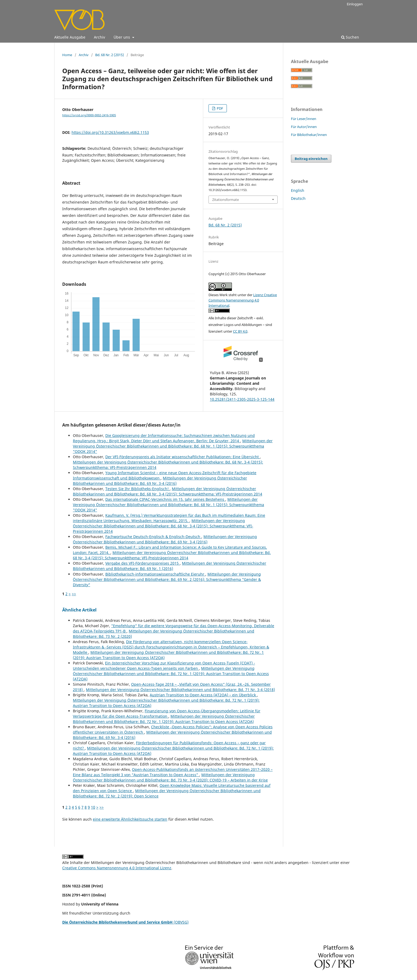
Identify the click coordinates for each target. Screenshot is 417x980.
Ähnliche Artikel (79, 610)
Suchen (350, 37)
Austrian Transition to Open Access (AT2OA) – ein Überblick (203, 695)
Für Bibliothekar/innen (309, 135)
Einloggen (355, 4)
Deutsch (298, 198)
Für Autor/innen (304, 127)
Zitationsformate (226, 200)
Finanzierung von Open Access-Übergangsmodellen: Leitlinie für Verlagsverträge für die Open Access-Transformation (167, 714)
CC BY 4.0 (240, 331)
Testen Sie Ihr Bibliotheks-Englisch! (137, 489)
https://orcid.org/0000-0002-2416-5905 (89, 115)
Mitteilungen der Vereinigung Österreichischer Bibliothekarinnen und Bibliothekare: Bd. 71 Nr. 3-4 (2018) (180, 690)
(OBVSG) (125, 922)
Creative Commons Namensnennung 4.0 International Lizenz (117, 868)
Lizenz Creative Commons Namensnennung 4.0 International (243, 300)
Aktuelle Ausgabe (70, 37)
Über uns (122, 37)
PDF (220, 108)
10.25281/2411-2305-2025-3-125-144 (242, 399)
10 (93, 807)
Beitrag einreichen (311, 159)
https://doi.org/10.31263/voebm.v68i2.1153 (110, 132)
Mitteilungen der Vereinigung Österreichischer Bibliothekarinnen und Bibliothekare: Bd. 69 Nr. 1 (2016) (170, 566)
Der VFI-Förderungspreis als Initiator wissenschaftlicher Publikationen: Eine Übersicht (183, 457)
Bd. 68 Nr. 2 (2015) (110, 55)
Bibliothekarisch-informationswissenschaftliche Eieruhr (155, 574)
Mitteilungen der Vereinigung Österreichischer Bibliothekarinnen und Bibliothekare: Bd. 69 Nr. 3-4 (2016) (160, 481)
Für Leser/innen (304, 119)
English (298, 190)
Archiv (99, 37)
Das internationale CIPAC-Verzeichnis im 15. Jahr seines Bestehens (165, 499)
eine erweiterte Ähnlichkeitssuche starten (130, 819)
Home (67, 55)
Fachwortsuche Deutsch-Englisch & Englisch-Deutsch (153, 537)
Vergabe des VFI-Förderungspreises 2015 (143, 563)
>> (74, 594)
